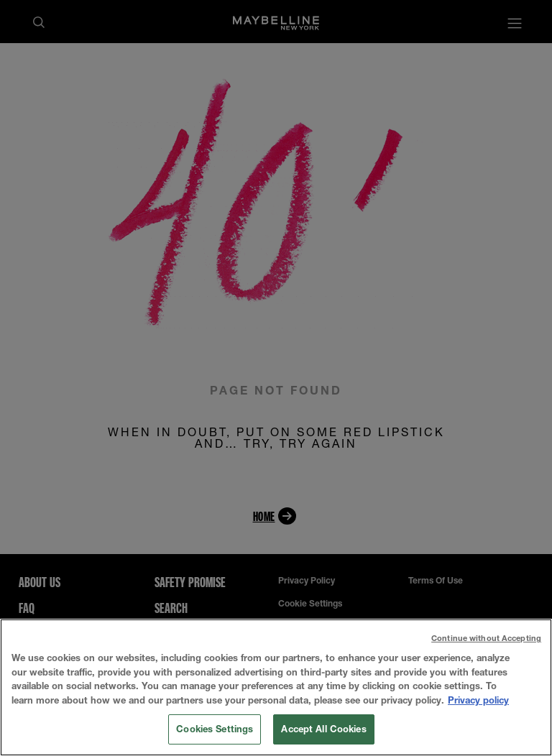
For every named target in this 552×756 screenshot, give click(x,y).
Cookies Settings (215, 729)
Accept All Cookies (323, 729)
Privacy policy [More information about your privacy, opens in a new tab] (478, 700)
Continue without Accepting (486, 638)
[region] (276, 687)
